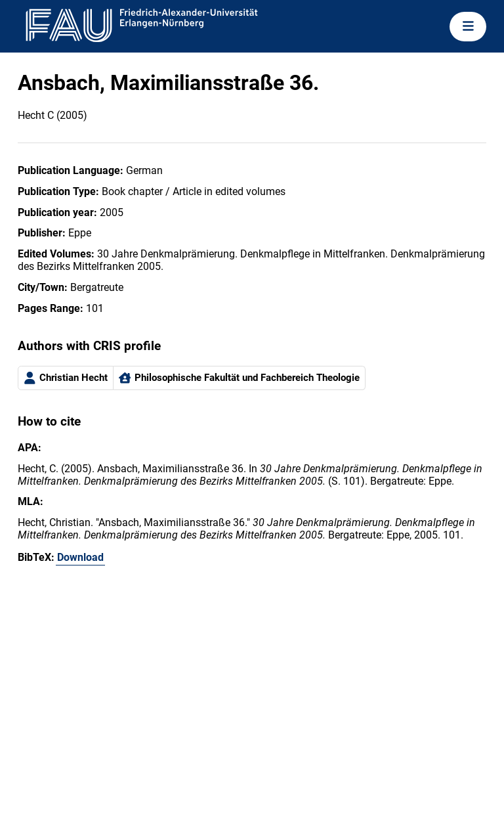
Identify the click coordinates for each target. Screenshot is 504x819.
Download (80, 557)
